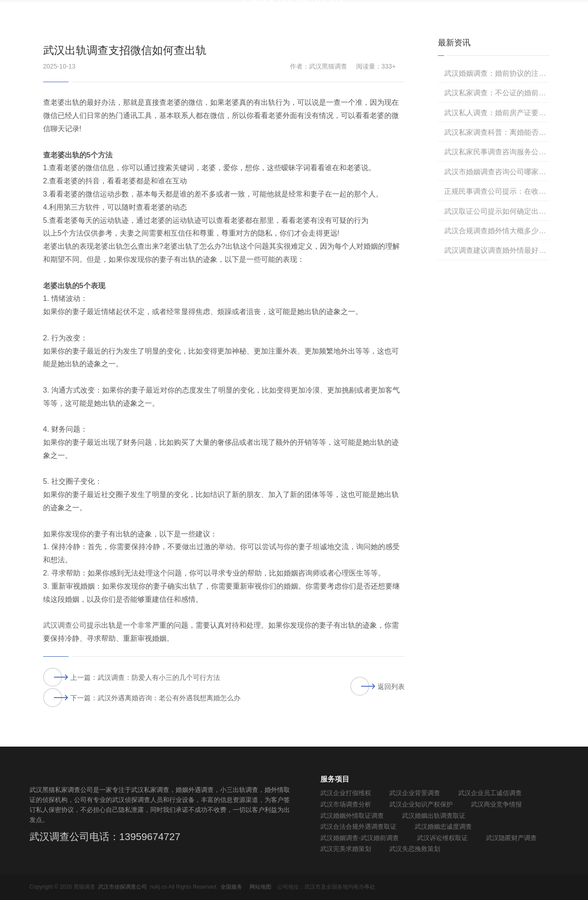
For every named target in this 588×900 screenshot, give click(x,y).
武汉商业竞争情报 (496, 804)
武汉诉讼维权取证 (442, 838)
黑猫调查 (495, 25)
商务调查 (282, 25)
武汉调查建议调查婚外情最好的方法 (497, 250)
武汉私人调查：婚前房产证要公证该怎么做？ (497, 113)
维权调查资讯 (438, 25)
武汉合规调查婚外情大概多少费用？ (497, 231)
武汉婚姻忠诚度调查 (443, 826)
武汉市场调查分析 (346, 804)
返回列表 (377, 686)
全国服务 (231, 887)
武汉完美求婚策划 (346, 849)
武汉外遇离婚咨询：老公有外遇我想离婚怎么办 (169, 698)
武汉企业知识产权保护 (421, 804)
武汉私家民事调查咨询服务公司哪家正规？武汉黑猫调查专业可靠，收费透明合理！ (497, 152)
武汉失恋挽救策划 (415, 849)
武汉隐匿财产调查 (511, 838)
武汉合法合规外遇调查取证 (358, 826)
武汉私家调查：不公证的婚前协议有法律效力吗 (497, 93)
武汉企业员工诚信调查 (490, 793)
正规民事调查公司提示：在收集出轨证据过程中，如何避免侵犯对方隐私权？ (497, 191)
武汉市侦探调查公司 (122, 887)
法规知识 (382, 25)
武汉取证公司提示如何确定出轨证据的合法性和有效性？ (497, 211)
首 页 (238, 25)
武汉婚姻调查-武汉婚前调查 (360, 838)
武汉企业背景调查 (415, 793)
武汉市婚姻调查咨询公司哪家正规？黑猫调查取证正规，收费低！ (497, 172)
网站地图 (260, 887)
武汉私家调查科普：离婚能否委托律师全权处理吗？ (497, 132)
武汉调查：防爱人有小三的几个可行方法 (159, 677)
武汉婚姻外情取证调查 (352, 816)
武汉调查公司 (65, 625)
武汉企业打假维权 (346, 793)
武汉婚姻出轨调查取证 (434, 816)
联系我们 (545, 25)
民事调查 (332, 25)
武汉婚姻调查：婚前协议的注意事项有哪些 (497, 73)
